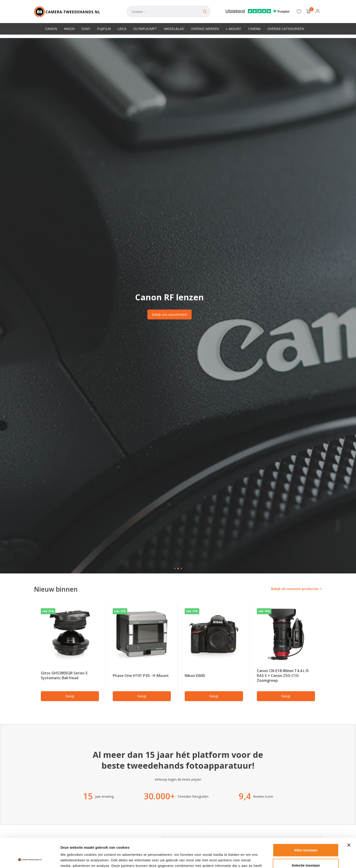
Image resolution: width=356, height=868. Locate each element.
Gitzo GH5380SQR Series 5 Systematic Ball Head (64, 675)
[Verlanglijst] (299, 12)
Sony (86, 29)
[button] (175, 568)
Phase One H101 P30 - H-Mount (141, 676)
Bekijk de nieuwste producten (295, 589)
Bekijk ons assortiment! (169, 314)
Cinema (254, 29)
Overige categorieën (286, 29)
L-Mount (233, 29)
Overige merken (205, 29)
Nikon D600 (195, 676)
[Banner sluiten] (349, 818)
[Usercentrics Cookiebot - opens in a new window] (30, 859)
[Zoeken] (169, 12)
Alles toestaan (306, 823)
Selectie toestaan (306, 838)
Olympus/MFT (145, 29)
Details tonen (249, 859)
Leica (122, 29)
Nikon (69, 29)
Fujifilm (104, 29)
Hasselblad (174, 29)
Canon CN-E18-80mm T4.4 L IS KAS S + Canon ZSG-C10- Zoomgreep (283, 675)
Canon (51, 29)
